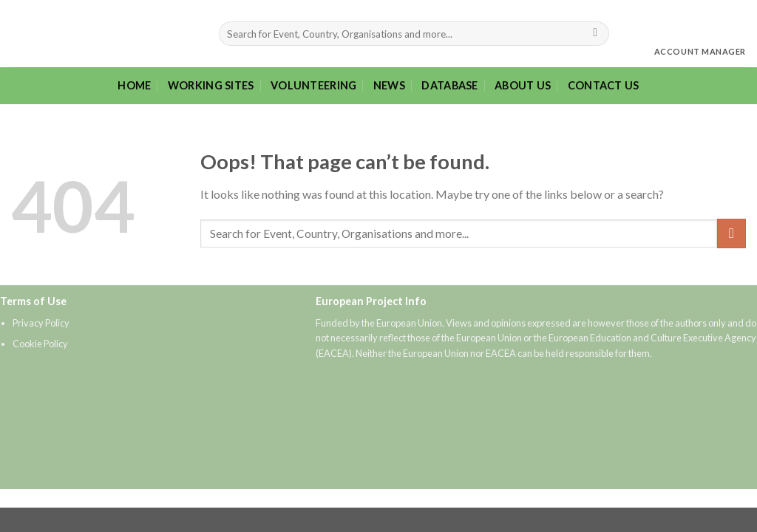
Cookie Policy (40, 344)
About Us (523, 85)
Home (134, 85)
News (389, 85)
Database (449, 85)
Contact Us (604, 85)
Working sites (211, 85)
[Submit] (595, 34)
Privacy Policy (41, 323)
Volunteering (313, 85)
